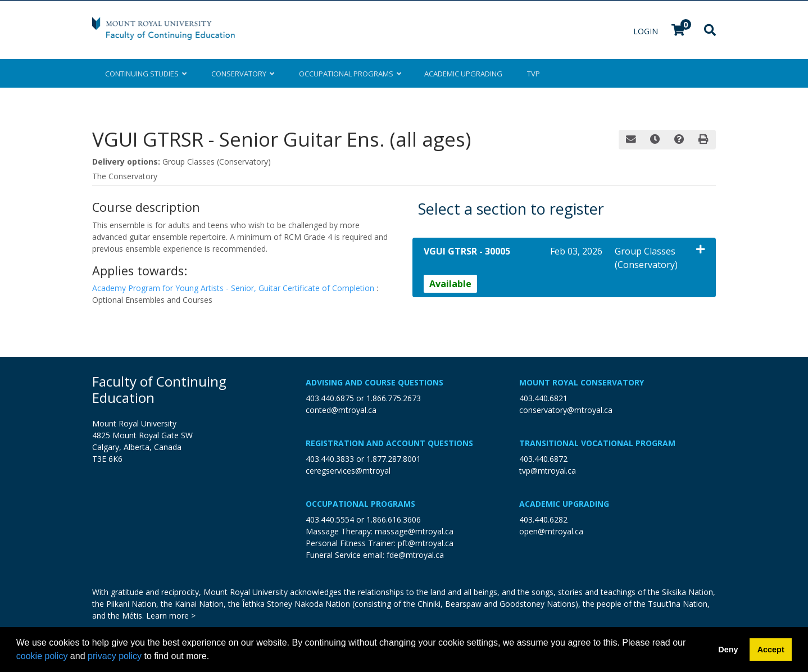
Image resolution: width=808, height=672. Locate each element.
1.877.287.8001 (394, 459)
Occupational (349, 74)
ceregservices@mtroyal (348, 471)
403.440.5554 (330, 519)
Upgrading (463, 74)
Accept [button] (771, 650)
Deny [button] (728, 650)
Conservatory (243, 74)
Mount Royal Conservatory (582, 382)
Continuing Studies (146, 74)
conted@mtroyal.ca (341, 410)
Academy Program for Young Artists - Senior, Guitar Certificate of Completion (234, 288)
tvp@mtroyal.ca (548, 471)
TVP (534, 74)
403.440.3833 (330, 459)
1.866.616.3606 (394, 519)
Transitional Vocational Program (597, 443)
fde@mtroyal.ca (415, 555)
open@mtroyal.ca (551, 531)
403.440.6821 (543, 398)
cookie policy (42, 656)
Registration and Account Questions (389, 443)
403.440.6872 (543, 459)
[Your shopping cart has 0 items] (679, 31)
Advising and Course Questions (375, 382)
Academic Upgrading (564, 504)
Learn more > (171, 616)
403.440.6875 (330, 398)
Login (647, 31)
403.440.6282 (543, 519)
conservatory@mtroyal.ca (566, 410)
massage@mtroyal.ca (414, 531)
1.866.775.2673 (394, 398)
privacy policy (115, 656)
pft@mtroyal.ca (426, 543)
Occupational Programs (360, 504)
